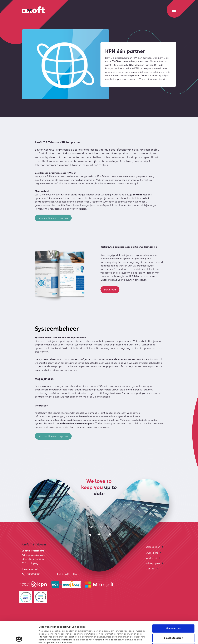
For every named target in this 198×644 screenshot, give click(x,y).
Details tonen (160, 638)
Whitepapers (153, 563)
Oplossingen (153, 547)
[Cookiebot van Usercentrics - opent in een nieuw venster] (19, 638)
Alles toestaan (173, 606)
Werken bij (152, 558)
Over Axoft (152, 553)
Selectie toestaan (174, 616)
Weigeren (173, 625)
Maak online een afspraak (53, 219)
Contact (151, 569)
